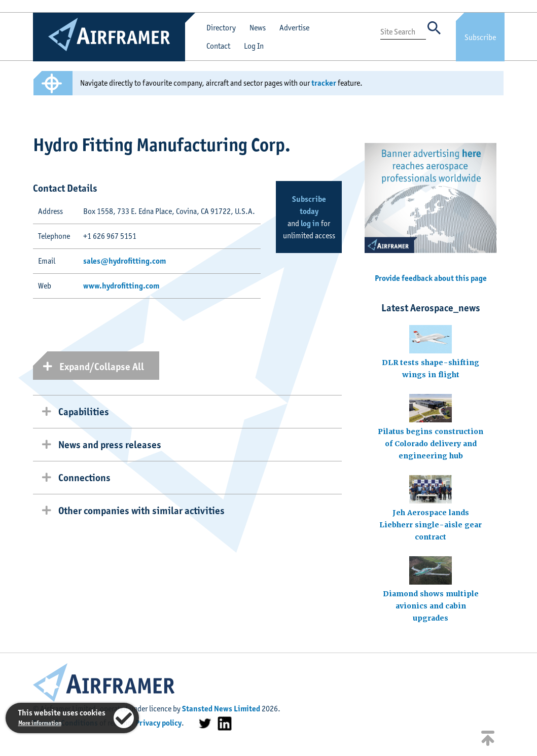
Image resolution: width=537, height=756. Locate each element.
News (258, 28)
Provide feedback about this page (431, 278)
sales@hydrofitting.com (124, 261)
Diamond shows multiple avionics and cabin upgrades (431, 606)
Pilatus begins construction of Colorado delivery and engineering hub (431, 444)
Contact (218, 46)
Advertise (294, 28)
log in (310, 223)
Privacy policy (158, 723)
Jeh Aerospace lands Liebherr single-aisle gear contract (431, 525)
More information (40, 723)
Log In (254, 46)
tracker (324, 83)
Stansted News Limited (221, 709)
